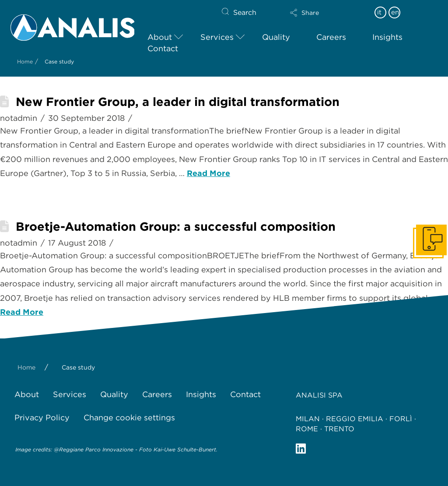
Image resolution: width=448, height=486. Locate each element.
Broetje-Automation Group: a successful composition (176, 227)
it (379, 12)
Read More (208, 173)
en (395, 12)
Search (245, 12)
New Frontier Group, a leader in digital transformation (178, 102)
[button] (320, 13)
